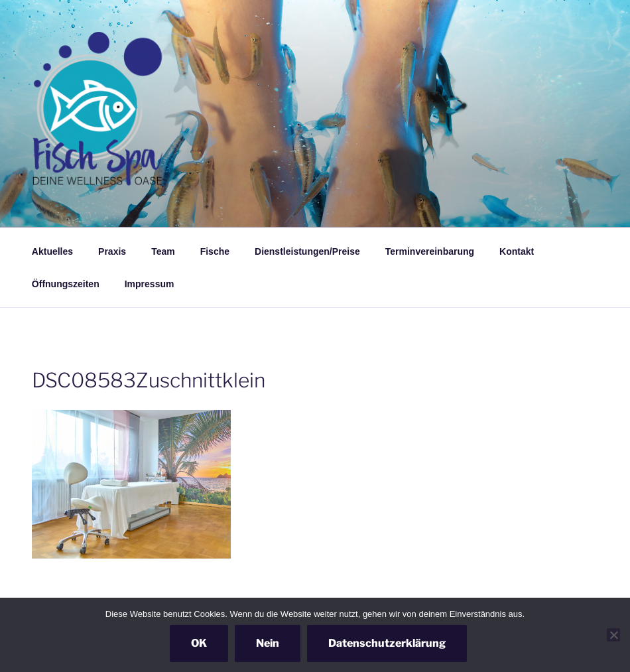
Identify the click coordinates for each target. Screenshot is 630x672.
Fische (215, 251)
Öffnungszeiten (66, 284)
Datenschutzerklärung (387, 643)
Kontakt (517, 251)
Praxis (112, 251)
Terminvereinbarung (430, 251)
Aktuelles (52, 251)
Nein (268, 643)
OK (199, 643)
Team (163, 251)
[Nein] (613, 635)
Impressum (150, 284)
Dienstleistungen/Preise (307, 251)
